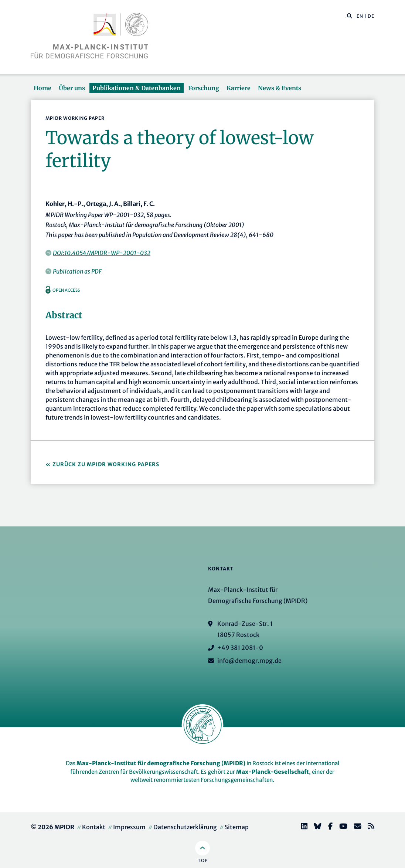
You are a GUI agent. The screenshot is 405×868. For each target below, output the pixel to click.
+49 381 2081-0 (240, 648)
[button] (350, 16)
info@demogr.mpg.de (249, 661)
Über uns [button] (72, 88)
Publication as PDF (77, 271)
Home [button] (42, 88)
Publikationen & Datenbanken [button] (137, 88)
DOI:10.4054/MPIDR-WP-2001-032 (102, 253)
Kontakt (94, 827)
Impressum (129, 827)
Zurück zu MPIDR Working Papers (106, 464)
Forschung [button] (204, 88)
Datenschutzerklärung (185, 827)
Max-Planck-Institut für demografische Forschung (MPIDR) (161, 763)
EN (360, 16)
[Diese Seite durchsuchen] (346, 16)
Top (203, 860)
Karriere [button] (239, 88)
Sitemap (237, 827)
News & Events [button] (280, 88)
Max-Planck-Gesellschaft (273, 772)
